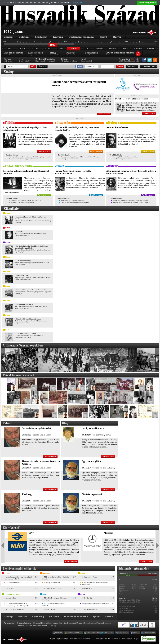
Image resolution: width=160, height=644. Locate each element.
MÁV (31, 533)
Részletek (77, 3)
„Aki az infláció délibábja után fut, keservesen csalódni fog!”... (77, 129)
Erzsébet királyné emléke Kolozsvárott (31, 290)
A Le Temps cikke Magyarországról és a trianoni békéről (18, 578)
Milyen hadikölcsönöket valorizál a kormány (56, 578)
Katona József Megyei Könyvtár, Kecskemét (58, 623)
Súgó (136, 638)
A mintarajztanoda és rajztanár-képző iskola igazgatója (94, 583)
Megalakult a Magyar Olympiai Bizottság (54, 599)
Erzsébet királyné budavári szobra (29, 319)
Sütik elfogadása (147, 3)
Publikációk (106, 638)
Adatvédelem (86, 638)
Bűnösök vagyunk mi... (93, 494)
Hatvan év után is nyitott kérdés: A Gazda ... (41, 463)
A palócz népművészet (25, 304)
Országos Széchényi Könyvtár (28, 623)
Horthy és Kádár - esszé (93, 428)
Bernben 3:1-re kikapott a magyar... (73, 200)
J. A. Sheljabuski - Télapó (26, 333)
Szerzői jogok (127, 638)
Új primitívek (87, 588)
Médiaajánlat (75, 638)
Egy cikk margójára (91, 461)
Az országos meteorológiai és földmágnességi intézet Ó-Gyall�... (17, 605)
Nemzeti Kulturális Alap (87, 623)
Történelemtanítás (104, 623)
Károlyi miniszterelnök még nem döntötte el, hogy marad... (29, 157)
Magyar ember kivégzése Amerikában (96, 603)
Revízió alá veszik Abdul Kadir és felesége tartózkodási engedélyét (31, 247)
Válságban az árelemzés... (69, 159)
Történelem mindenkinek (26, 625)
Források (96, 638)
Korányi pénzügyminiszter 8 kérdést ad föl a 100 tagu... (80, 157)
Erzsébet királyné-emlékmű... (122, 159)
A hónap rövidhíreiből (52, 582)
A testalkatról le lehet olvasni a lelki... (22, 202)
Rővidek (20, 231)
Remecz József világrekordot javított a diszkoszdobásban (73, 172)
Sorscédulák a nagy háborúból (37, 428)
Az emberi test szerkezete (15, 609)
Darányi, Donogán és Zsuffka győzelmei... (75, 202)
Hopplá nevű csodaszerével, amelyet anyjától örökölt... (131, 202)
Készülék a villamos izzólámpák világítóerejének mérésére (26, 172)
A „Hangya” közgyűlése (53, 588)
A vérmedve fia (22, 275)
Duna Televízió (43, 625)
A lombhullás (11, 598)
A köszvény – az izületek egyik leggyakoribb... (25, 200)
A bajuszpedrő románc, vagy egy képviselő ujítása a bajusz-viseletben (131, 172)
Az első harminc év (13, 582)
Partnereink (116, 638)
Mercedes (108, 533)
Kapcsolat (54, 638)
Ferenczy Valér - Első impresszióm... (125, 157)
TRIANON (10, 588)
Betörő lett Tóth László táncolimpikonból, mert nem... (131, 200)
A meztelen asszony (24, 261)
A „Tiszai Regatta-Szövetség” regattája (54, 604)
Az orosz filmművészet (117, 127)
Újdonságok (64, 638)
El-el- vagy (27, 494)
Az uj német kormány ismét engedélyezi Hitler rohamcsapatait (25, 129)
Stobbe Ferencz (50, 609)
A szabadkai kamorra (90, 609)
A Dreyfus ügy (87, 598)
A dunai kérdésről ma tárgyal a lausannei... (23, 159)
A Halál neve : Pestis (89, 577)
